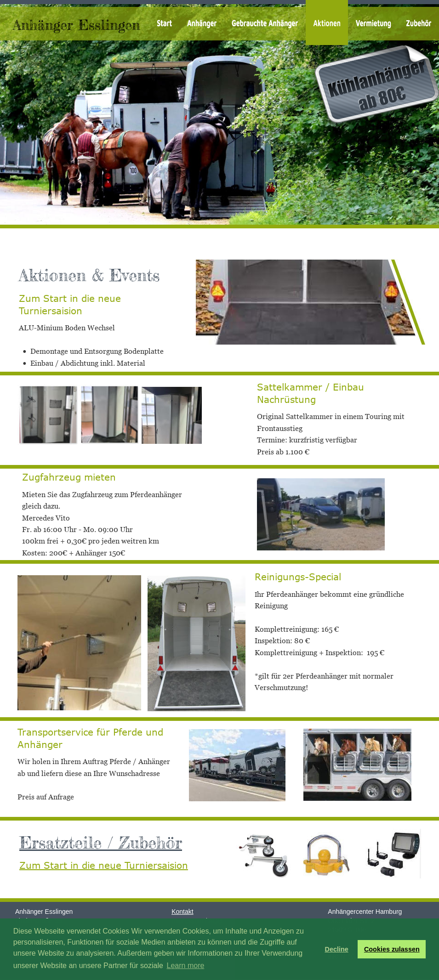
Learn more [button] (186, 966)
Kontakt (182, 912)
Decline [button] (336, 949)
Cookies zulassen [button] (392, 949)
